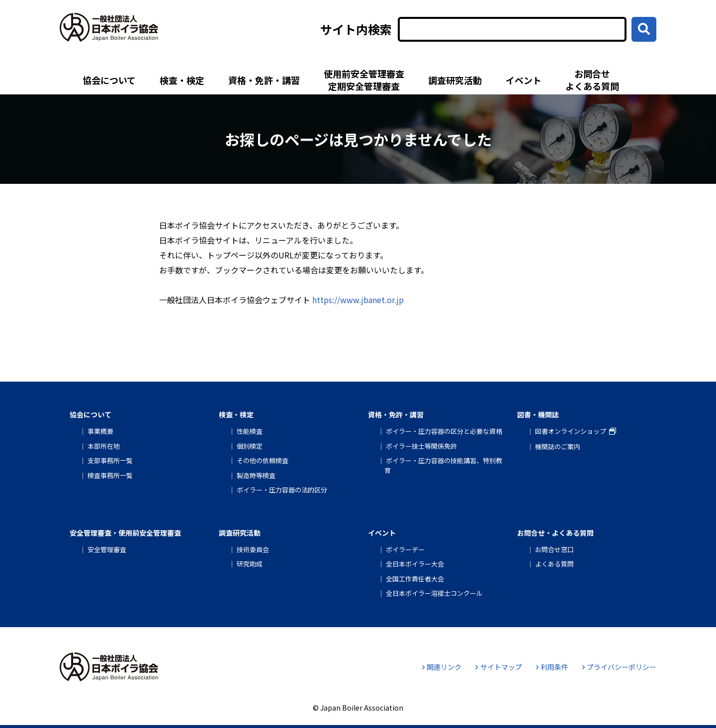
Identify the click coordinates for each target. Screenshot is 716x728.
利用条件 (552, 667)
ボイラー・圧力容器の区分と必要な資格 (444, 431)
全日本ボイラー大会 (415, 564)
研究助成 (250, 564)
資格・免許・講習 (264, 80)
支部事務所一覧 (110, 460)
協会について (109, 80)
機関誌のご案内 (558, 446)
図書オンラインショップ (571, 431)
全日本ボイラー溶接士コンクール (434, 593)
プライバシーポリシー (619, 667)
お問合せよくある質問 (592, 80)
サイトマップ (498, 667)
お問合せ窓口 (554, 549)
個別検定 (250, 446)
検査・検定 (182, 80)
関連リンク (442, 667)
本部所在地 (104, 446)
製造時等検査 (256, 475)
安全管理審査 (107, 549)
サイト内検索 (356, 29)
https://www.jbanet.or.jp (358, 300)
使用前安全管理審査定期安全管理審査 (364, 80)
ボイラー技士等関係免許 (421, 446)
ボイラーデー (405, 549)
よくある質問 (554, 564)
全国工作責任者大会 (415, 579)
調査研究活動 (455, 80)
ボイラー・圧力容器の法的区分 (282, 490)
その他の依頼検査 (263, 460)
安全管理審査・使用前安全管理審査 (125, 533)
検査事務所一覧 (110, 475)
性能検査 (250, 431)
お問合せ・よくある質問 (555, 533)
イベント (524, 80)
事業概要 (100, 431)
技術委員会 (253, 549)
